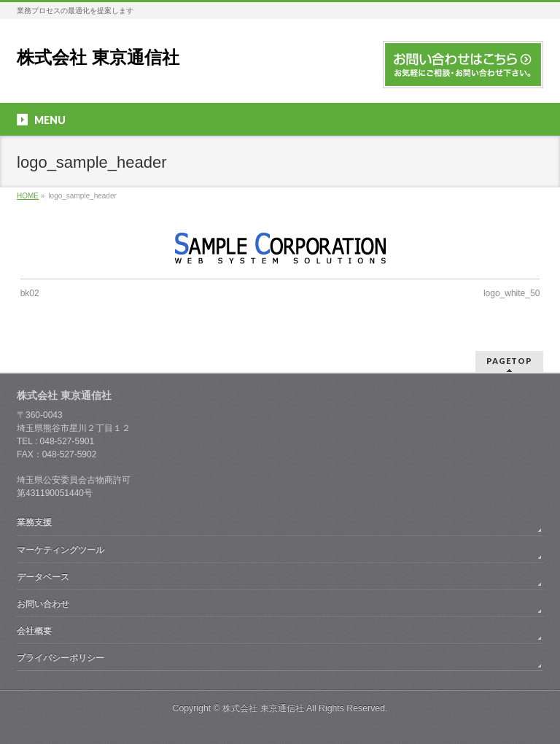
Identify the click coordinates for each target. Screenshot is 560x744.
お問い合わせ (43, 604)
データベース (43, 577)
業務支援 (34, 522)
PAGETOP (509, 361)
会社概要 (34, 631)
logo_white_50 (512, 293)
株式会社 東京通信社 (98, 57)
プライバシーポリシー (61, 658)
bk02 (30, 293)
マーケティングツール (61, 550)
